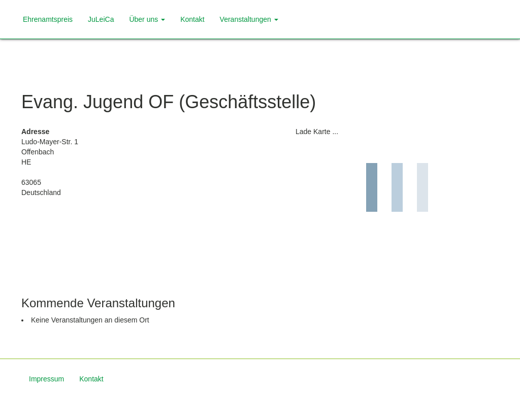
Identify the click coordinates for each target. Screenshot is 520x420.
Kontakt (192, 19)
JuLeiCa (101, 19)
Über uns (147, 19)
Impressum (46, 379)
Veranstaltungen (249, 19)
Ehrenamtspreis (48, 19)
